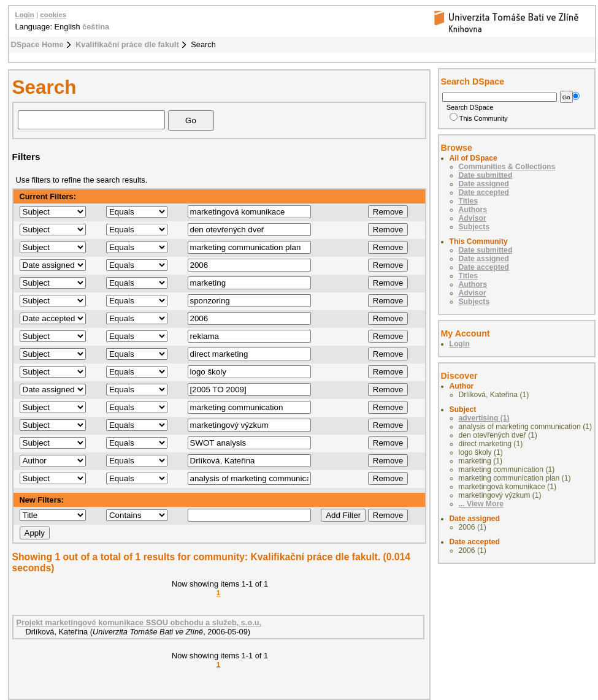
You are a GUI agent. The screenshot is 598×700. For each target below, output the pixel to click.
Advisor (473, 218)
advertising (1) (484, 418)
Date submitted (486, 175)
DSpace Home (37, 44)
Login (25, 15)
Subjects (474, 227)
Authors (473, 210)
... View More (481, 504)
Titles (469, 201)
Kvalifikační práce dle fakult (127, 44)
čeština (96, 27)
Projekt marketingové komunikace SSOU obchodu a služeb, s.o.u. (139, 622)
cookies (53, 15)
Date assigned (484, 184)
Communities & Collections (507, 167)
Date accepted (484, 192)
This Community (479, 118)
